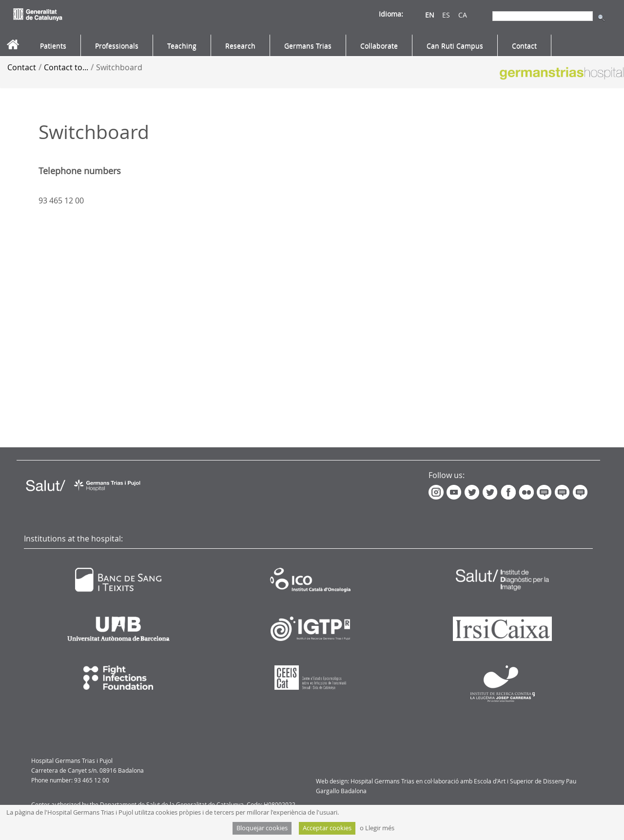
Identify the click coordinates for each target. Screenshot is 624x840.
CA (463, 15)
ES (446, 15)
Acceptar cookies (327, 828)
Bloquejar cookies (262, 828)
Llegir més (380, 828)
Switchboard (119, 67)
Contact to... (66, 67)
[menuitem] (53, 46)
